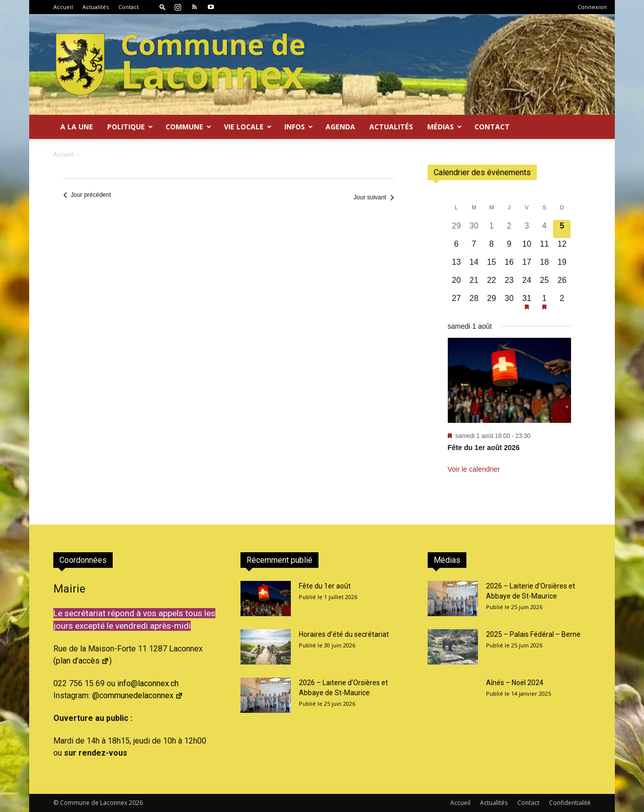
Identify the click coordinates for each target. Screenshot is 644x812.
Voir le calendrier (474, 469)
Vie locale (248, 127)
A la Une (77, 127)
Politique (130, 127)
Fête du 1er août (325, 586)
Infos (299, 127)
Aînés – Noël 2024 (515, 683)
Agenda (340, 127)
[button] (163, 7)
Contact (129, 7)
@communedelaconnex (138, 695)
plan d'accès (83, 661)
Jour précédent (87, 195)
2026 (136, 803)
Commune (188, 127)
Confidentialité (570, 803)
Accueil (63, 7)
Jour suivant (374, 197)
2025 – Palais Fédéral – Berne (533, 634)
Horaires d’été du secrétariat (344, 634)
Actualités (96, 7)
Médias (445, 127)
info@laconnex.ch (148, 683)
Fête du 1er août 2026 (484, 448)
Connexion (592, 7)
